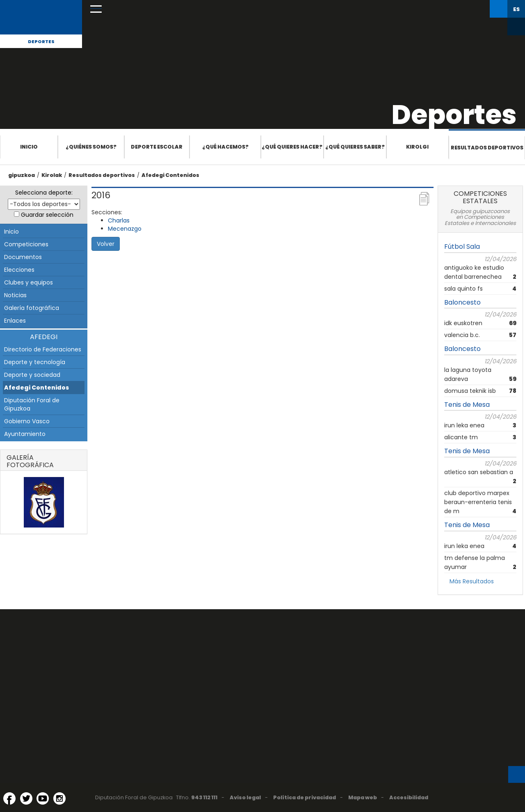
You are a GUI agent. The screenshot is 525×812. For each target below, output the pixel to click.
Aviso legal (245, 797)
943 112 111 (204, 797)
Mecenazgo (125, 229)
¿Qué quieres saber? (355, 147)
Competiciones (26, 244)
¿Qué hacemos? (225, 147)
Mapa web (363, 797)
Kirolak (52, 175)
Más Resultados (472, 581)
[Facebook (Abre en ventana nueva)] (9, 798)
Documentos (23, 257)
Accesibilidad (409, 797)
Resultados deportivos (487, 148)
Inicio (29, 147)
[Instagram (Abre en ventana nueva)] (59, 798)
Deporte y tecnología (35, 362)
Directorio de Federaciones (43, 349)
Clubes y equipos (29, 282)
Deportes (41, 41)
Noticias (15, 295)
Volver (106, 244)
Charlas (119, 220)
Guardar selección (47, 215)
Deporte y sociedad (32, 375)
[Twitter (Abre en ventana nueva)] (26, 798)
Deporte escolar (157, 147)
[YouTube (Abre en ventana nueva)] (43, 798)
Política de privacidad (305, 797)
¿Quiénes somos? (91, 147)
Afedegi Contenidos (170, 175)
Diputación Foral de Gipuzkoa (32, 404)
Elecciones (19, 270)
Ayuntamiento (25, 434)
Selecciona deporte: (44, 193)
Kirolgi (417, 147)
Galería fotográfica (32, 308)
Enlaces (15, 321)
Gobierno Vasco (27, 421)
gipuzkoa (22, 175)
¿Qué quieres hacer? (292, 147)
